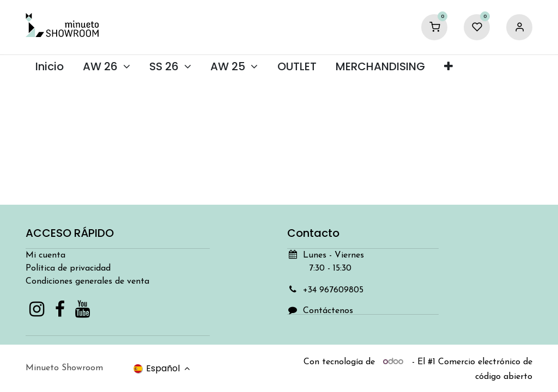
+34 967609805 (333, 290)
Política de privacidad (68, 268)
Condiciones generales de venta (87, 281)
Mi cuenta (46, 255)
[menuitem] (49, 67)
